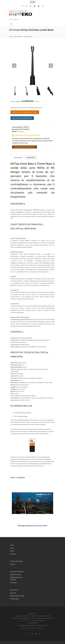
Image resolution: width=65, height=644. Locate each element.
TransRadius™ (30, 279)
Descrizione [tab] (18, 158)
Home (11, 36)
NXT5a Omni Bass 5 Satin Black (29, 36)
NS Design (15, 30)
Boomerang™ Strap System (23, 413)
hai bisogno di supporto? (25, 147)
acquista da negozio (22, 118)
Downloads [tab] (31, 157)
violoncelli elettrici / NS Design (19, 36)
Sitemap (23, 628)
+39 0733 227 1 (27, 621)
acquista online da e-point (25, 112)
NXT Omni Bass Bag (21, 416)
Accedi (33, 2)
